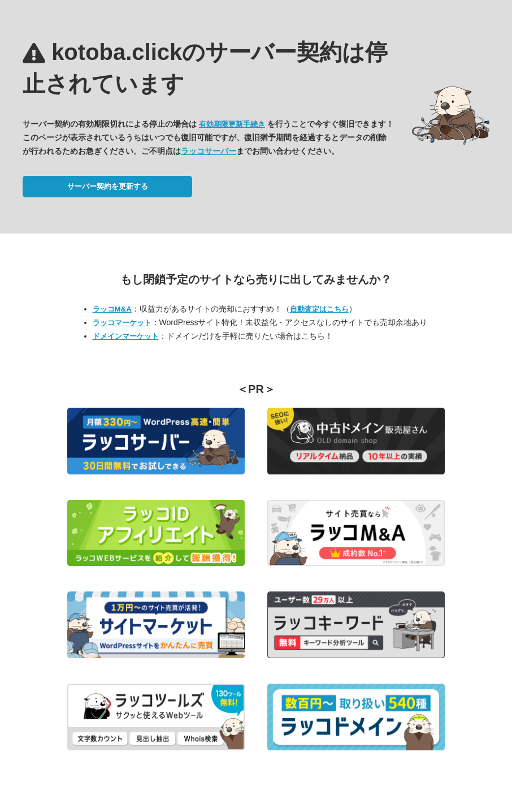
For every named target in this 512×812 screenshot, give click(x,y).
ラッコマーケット (122, 323)
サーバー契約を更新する (108, 186)
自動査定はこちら (319, 309)
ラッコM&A (112, 309)
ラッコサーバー (209, 151)
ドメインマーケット (126, 336)
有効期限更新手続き (232, 124)
